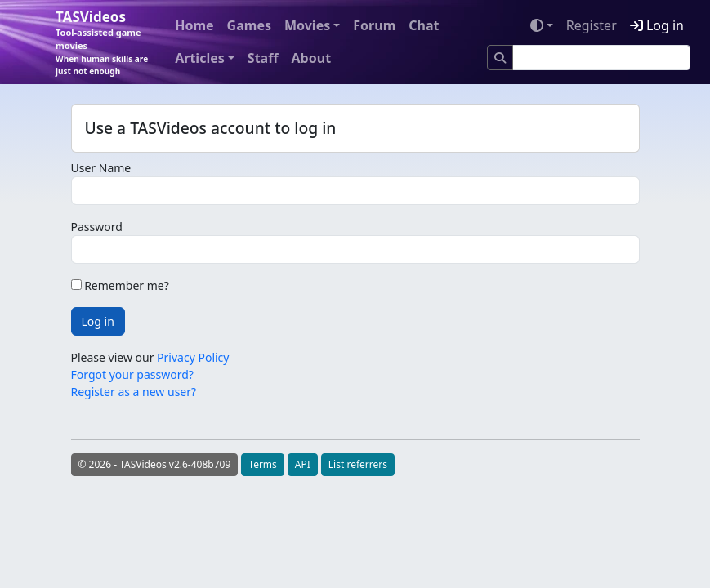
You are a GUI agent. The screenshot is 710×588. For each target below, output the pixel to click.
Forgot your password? (132, 374)
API (303, 464)
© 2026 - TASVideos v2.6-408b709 (155, 464)
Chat (424, 25)
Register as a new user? (134, 392)
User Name (101, 168)
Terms (263, 464)
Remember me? (120, 285)
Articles (200, 58)
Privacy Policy (193, 357)
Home (194, 25)
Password (97, 227)
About (312, 58)
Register (592, 25)
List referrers (358, 464)
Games (249, 25)
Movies (307, 25)
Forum (374, 25)
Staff (263, 58)
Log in (657, 25)
